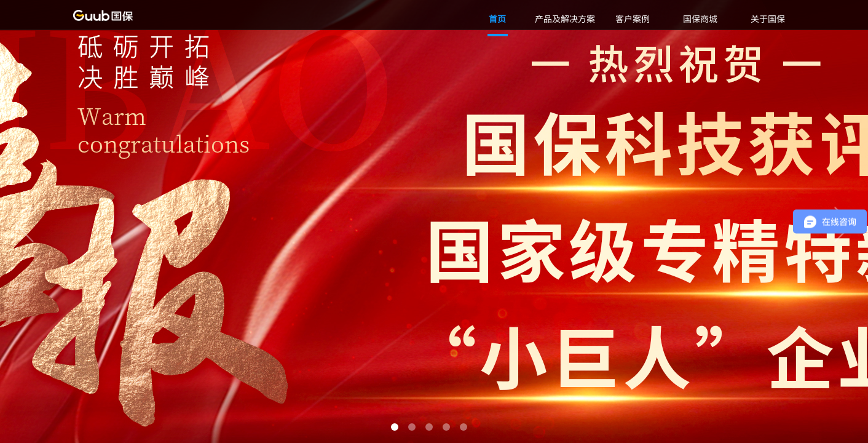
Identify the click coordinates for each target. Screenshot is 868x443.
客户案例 (633, 18)
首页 (497, 18)
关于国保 (768, 18)
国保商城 (700, 18)
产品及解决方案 (565, 18)
